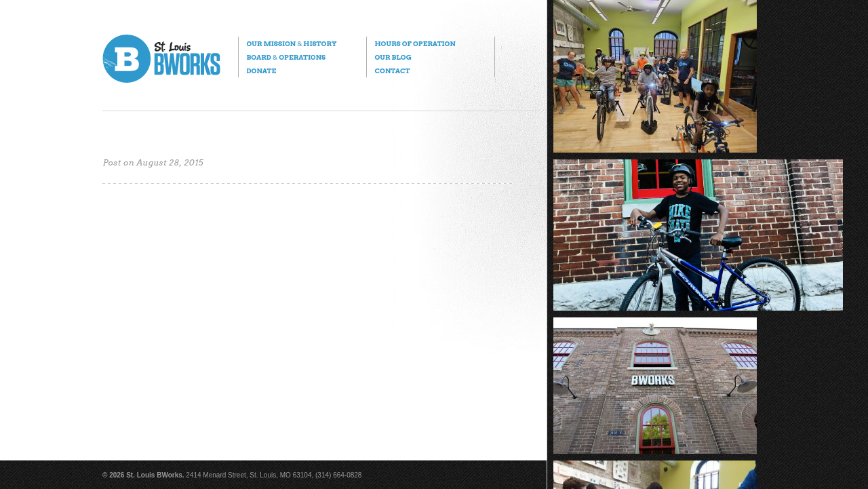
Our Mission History (291, 43)
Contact (392, 71)
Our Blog (393, 57)
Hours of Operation (415, 43)
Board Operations (286, 57)
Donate (261, 71)
